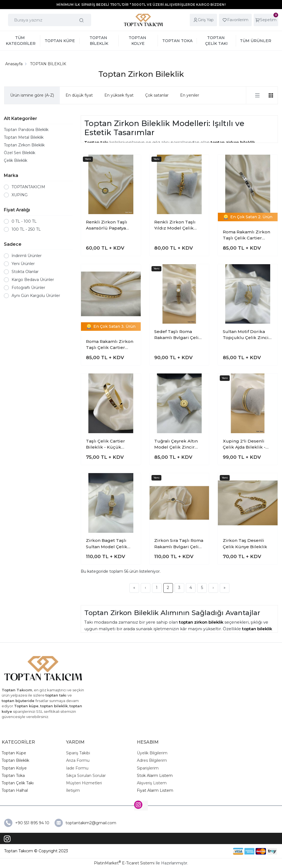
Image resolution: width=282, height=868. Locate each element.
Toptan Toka (13, 776)
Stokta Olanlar (25, 272)
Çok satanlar (157, 95)
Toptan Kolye (14, 768)
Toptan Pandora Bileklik (26, 130)
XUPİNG (20, 195)
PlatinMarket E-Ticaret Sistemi (124, 863)
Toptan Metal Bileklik (24, 137)
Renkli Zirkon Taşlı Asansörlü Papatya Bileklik (107, 225)
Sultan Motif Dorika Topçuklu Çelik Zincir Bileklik (247, 335)
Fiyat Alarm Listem (155, 790)
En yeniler (190, 95)
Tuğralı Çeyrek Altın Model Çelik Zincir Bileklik (176, 444)
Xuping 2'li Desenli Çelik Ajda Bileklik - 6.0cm (244, 444)
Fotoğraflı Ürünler (28, 288)
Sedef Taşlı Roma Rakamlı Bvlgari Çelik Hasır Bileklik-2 (178, 335)
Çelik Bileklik (16, 160)
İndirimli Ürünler (27, 256)
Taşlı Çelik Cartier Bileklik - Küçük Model (105, 444)
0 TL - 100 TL (24, 221)
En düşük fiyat (79, 95)
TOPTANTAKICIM (28, 187)
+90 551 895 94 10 (33, 823)
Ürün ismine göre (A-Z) (32, 95)
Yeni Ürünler (23, 264)
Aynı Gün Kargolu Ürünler (36, 296)
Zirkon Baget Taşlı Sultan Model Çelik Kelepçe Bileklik (107, 544)
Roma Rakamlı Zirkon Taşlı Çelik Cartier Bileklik (246, 235)
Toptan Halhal (15, 790)
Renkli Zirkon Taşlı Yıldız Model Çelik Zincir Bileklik (175, 225)
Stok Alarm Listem (155, 776)
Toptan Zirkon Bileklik (24, 145)
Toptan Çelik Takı (18, 783)
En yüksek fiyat (119, 95)
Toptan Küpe (14, 753)
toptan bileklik (257, 629)
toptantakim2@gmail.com (91, 823)
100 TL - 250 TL (26, 229)
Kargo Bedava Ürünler (33, 280)
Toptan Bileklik (15, 760)
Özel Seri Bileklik (20, 153)
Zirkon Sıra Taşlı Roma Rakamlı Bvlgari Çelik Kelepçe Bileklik (179, 544)
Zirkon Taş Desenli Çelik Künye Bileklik (245, 544)
